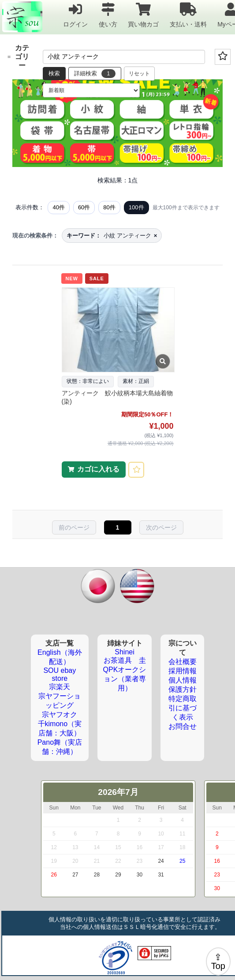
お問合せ (183, 726)
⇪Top (218, 961)
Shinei (124, 652)
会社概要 (183, 662)
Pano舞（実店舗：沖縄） (60, 747)
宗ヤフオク (60, 715)
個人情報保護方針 (183, 685)
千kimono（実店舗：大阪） (60, 728)
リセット (139, 74)
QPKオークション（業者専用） (125, 679)
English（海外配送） (60, 657)
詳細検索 (95, 74)
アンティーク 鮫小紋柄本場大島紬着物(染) (117, 397)
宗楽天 (60, 687)
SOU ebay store (60, 674)
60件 (84, 207)
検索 (54, 73)
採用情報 (183, 671)
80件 (109, 207)
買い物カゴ (143, 15)
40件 (58, 207)
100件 (136, 207)
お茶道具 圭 (125, 660)
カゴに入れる (98, 469)
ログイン (75, 15)
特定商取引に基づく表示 (183, 708)
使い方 (108, 15)
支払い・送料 (188, 15)
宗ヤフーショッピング (60, 701)
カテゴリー (18, 57)
